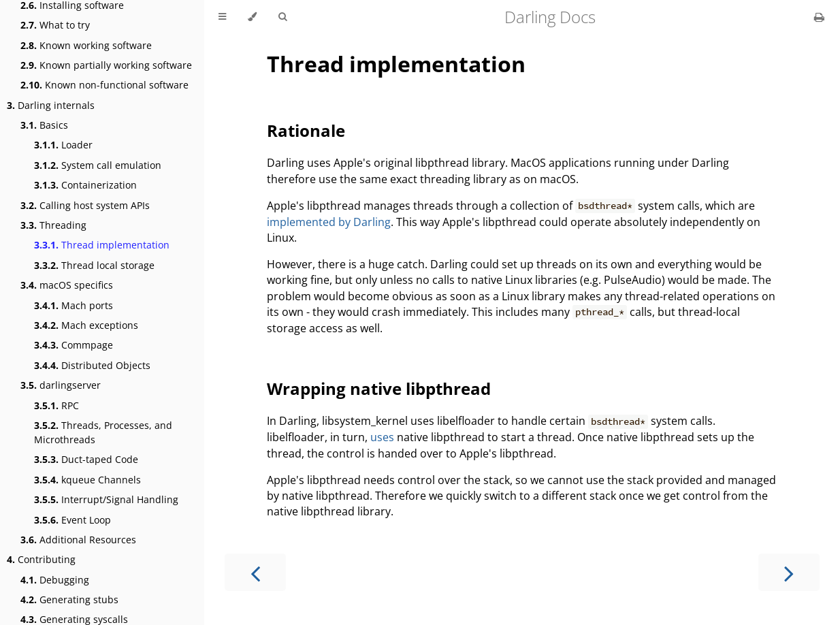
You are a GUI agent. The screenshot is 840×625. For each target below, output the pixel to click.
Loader (63, 145)
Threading (53, 225)
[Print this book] (819, 17)
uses (382, 437)
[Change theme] (252, 17)
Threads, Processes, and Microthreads (103, 432)
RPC (56, 405)
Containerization (85, 185)
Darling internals (51, 105)
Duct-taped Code (86, 459)
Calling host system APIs (85, 205)
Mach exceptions (86, 325)
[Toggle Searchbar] (282, 17)
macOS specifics (67, 285)
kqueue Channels (87, 480)
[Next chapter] (789, 572)
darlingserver (61, 385)
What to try (55, 25)
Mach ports (74, 305)
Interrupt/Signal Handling (106, 499)
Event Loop (72, 520)
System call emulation (98, 165)
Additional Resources (78, 540)
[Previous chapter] (255, 572)
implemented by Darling (329, 222)
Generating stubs (69, 599)
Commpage (74, 345)
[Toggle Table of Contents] (222, 17)
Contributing (41, 559)
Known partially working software (106, 65)
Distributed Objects (92, 365)
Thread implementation (102, 245)
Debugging (55, 580)
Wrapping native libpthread (379, 388)
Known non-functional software (104, 85)
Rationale (306, 130)
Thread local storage (94, 265)
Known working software (86, 45)
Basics (44, 125)
